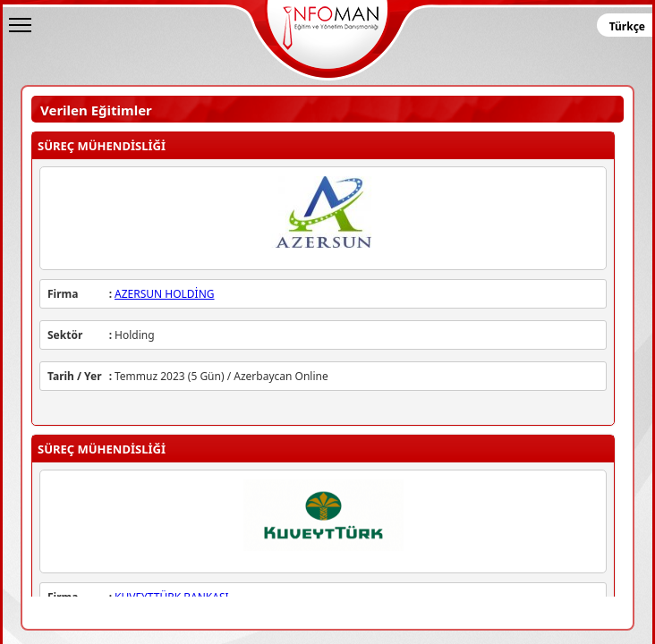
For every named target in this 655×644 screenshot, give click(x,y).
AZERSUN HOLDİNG (165, 294)
